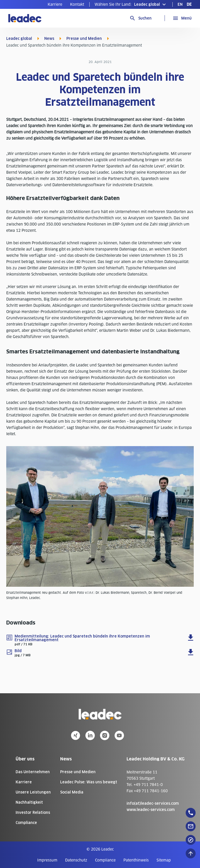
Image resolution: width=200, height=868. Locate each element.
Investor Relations (33, 813)
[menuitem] (55, 4)
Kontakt (77, 4)
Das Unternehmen (33, 772)
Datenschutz (76, 860)
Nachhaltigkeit (29, 802)
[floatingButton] (191, 813)
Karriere (55, 4)
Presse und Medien (84, 39)
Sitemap (164, 860)
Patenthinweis (136, 860)
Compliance (26, 823)
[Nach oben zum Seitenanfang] (191, 853)
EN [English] (180, 4)
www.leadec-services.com (151, 810)
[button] (131, 4)
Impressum (47, 860)
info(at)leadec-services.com (153, 803)
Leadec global (19, 39)
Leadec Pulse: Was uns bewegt (89, 782)
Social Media (72, 792)
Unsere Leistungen (33, 792)
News (49, 39)
